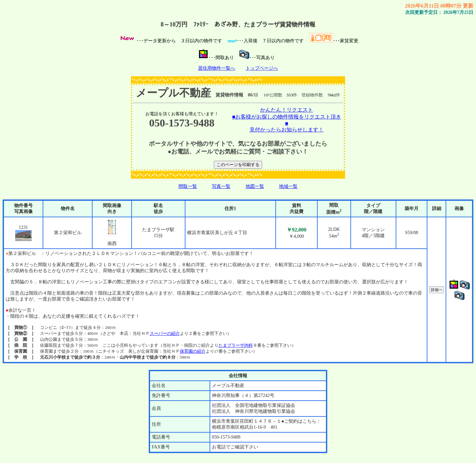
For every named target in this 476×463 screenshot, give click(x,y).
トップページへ (262, 68)
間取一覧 (188, 186)
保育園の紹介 (193, 351)
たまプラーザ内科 (236, 345)
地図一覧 (255, 186)
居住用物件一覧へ (217, 68)
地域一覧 (288, 186)
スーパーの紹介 (165, 333)
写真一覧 (221, 186)
